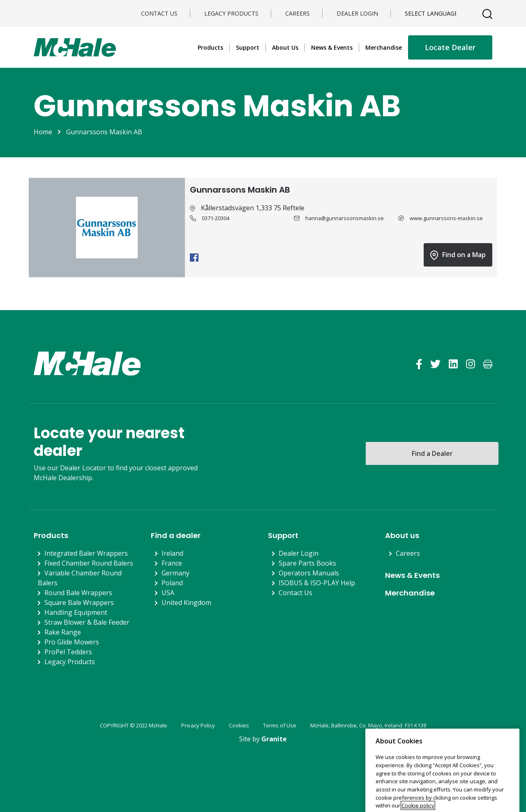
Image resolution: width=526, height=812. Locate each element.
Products (210, 47)
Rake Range (63, 632)
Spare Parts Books (307, 563)
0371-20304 (216, 218)
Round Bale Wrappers (78, 593)
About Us (285, 47)
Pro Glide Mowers (72, 642)
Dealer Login (357, 13)
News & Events (332, 47)
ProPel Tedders (68, 652)
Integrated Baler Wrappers (86, 553)
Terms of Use (280, 725)
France (172, 563)
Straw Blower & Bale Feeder (87, 622)
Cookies (239, 725)
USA (168, 593)
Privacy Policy (198, 725)
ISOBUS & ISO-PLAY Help (317, 583)
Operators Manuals (309, 573)
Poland (172, 583)
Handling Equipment (76, 612)
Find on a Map (458, 255)
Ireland (172, 553)
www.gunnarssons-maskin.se (446, 218)
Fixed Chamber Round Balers (89, 563)
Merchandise (384, 47)
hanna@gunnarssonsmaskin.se (345, 218)
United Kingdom (186, 603)
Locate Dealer (450, 47)
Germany (175, 573)
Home (43, 132)
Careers (298, 13)
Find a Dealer (432, 453)
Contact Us (159, 13)
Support (248, 47)
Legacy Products (231, 13)
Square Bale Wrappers (79, 603)
